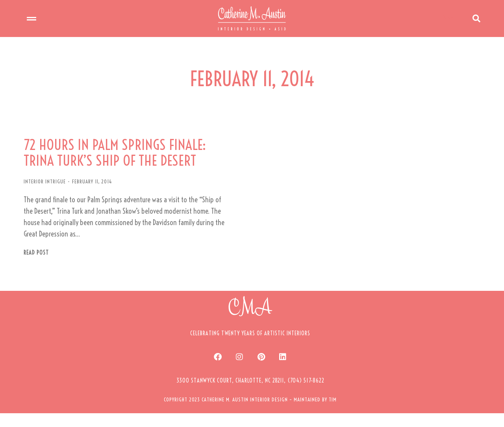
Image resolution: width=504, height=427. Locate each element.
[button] (250, 394)
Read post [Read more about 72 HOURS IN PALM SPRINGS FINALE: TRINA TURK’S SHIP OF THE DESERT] (36, 267)
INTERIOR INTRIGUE (45, 195)
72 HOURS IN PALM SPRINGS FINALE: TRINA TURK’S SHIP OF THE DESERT (124, 165)
